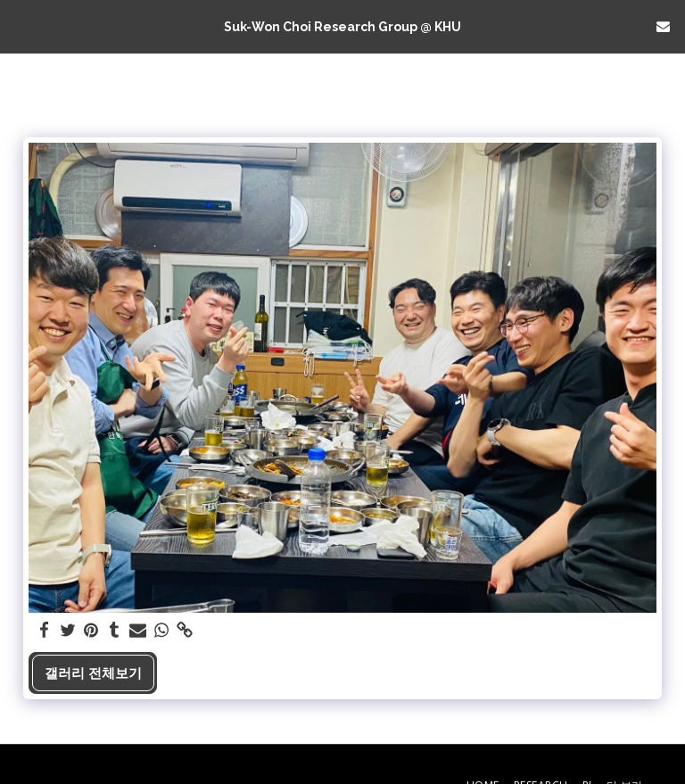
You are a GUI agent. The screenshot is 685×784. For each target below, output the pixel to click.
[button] (20, 25)
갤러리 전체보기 (93, 673)
